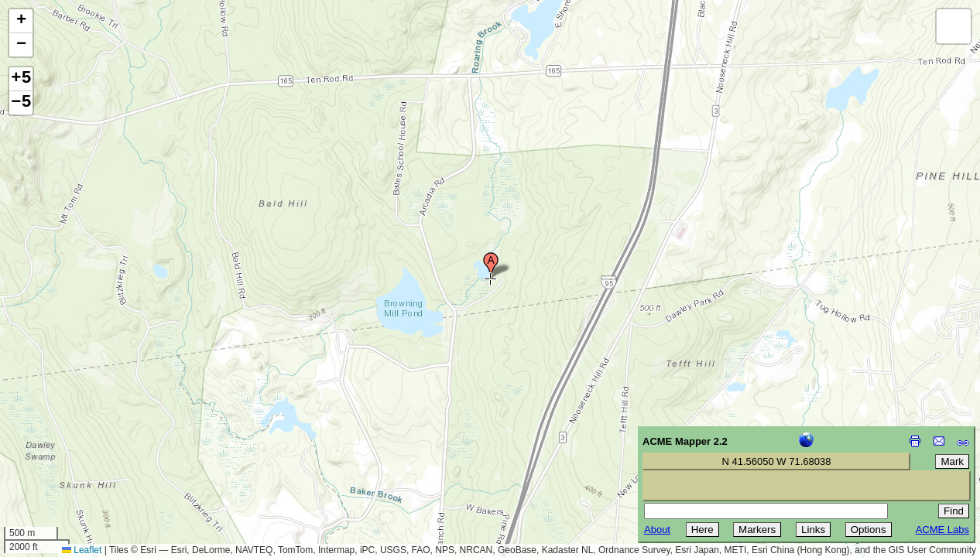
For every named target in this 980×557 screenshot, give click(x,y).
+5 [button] (21, 79)
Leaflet (82, 550)
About (657, 530)
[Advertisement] (82, 447)
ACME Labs (942, 530)
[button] (491, 265)
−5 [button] (21, 103)
